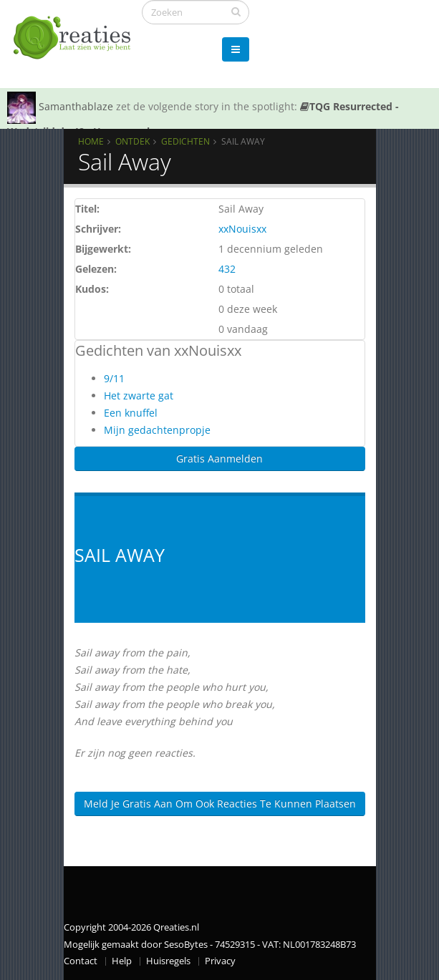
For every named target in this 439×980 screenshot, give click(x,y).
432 (227, 269)
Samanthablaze (76, 106)
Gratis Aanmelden (219, 459)
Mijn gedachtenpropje (157, 430)
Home (91, 141)
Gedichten (185, 141)
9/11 (114, 378)
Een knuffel (131, 413)
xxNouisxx (242, 229)
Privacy (220, 961)
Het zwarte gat (139, 396)
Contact (81, 961)
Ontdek (132, 141)
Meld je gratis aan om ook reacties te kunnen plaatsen (220, 804)
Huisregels (168, 961)
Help (122, 961)
